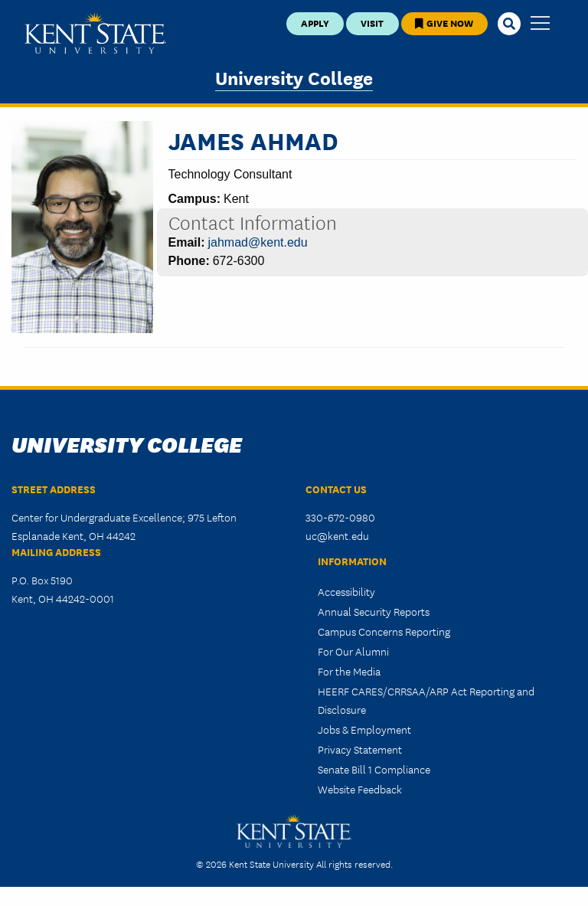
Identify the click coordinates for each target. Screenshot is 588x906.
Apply (315, 23)
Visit (372, 23)
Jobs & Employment (364, 729)
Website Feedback (360, 789)
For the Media (349, 671)
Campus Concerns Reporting (384, 631)
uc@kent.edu (337, 535)
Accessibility (346, 591)
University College (294, 77)
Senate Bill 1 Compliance (374, 769)
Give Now (444, 23)
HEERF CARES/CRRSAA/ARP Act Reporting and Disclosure (426, 700)
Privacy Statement (360, 749)
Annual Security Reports (374, 611)
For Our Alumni (353, 651)
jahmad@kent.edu (258, 242)
